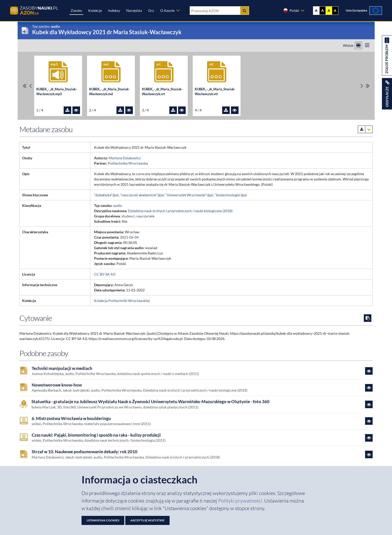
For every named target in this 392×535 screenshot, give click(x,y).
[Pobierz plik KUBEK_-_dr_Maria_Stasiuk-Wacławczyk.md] (120, 110)
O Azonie (167, 10)
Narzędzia (134, 10)
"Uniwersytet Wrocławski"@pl (189, 195)
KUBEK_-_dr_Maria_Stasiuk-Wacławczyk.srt (162, 92)
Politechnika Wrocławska (128, 163)
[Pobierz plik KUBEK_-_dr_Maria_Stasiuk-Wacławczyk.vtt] (226, 110)
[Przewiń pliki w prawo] (362, 86)
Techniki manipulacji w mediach (62, 368)
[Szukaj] (245, 11)
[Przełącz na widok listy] (367, 45)
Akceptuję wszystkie (147, 520)
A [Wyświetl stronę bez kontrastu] (316, 11)
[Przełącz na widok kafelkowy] (358, 45)
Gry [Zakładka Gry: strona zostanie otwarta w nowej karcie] (151, 10)
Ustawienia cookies (103, 520)
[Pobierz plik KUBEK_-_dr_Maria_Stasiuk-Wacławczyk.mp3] (67, 110)
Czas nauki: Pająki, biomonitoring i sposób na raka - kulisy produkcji (96, 435)
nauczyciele (145, 216)
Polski (291, 10)
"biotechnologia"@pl (231, 195)
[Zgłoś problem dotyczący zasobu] (387, 55)
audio (118, 205)
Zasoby (76, 10)
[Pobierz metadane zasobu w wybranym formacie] (365, 129)
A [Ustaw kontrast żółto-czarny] (329, 11)
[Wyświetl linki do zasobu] (387, 94)
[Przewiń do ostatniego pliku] (368, 86)
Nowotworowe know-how (57, 385)
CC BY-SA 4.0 (105, 274)
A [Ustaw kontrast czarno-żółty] (335, 11)
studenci (128, 216)
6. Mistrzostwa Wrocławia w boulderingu (71, 418)
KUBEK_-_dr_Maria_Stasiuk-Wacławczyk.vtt (215, 92)
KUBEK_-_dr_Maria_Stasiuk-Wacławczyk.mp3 (57, 92)
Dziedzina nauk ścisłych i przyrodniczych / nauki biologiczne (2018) (180, 211)
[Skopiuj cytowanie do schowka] (368, 318)
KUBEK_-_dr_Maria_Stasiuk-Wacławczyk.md (109, 92)
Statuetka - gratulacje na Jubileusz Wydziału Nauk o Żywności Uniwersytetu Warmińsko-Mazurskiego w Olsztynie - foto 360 (150, 402)
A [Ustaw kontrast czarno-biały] (323, 11)
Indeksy (114, 10)
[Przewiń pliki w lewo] (30, 86)
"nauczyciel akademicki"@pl (142, 195)
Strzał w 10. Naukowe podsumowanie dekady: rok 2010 (85, 452)
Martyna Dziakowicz (125, 158)
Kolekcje (95, 10)
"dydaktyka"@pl (106, 195)
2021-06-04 (129, 237)
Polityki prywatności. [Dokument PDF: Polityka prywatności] (241, 501)
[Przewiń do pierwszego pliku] (25, 86)
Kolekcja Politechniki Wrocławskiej (122, 301)
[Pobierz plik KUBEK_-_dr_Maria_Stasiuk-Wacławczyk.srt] (173, 110)
